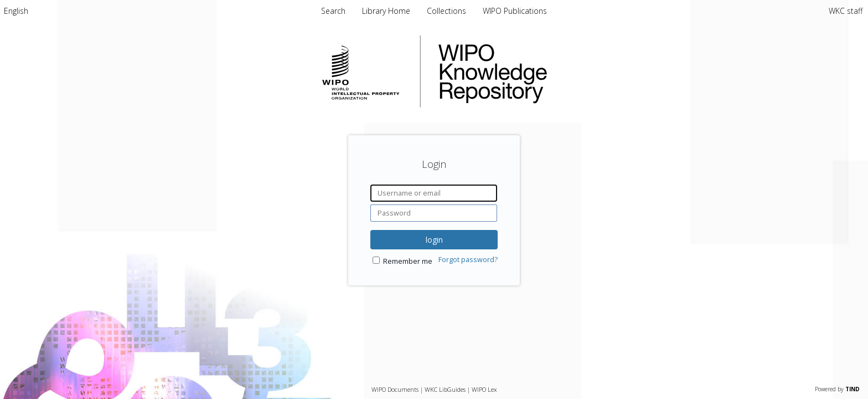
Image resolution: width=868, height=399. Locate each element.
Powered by (837, 389)
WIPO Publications (515, 11)
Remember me (408, 261)
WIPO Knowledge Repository (538, 71)
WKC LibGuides (445, 389)
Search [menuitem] (333, 11)
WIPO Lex (484, 389)
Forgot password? (468, 260)
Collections (448, 11)
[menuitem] (16, 11)
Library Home (387, 11)
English (16, 11)
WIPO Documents (395, 389)
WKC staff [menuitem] (846, 11)
